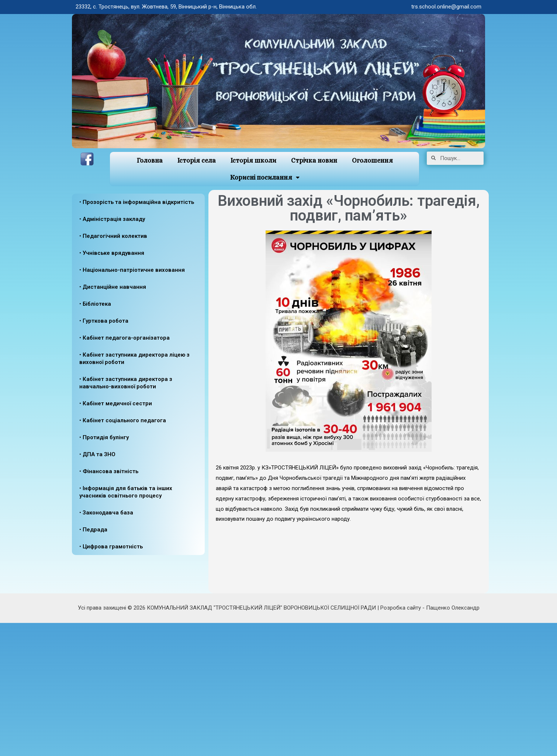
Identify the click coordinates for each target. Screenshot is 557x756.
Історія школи (253, 160)
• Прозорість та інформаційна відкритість (137, 202)
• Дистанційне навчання (113, 287)
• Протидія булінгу (104, 437)
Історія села (197, 160)
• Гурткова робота (104, 321)
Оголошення (372, 160)
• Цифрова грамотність (111, 547)
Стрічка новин (314, 160)
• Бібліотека (95, 304)
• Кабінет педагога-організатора (124, 338)
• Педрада (93, 530)
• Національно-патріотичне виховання (132, 270)
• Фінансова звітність (109, 471)
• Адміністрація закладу (112, 219)
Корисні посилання (265, 178)
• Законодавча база (106, 513)
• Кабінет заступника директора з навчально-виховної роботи (126, 383)
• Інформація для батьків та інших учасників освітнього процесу (126, 492)
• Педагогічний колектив (113, 236)
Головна (150, 160)
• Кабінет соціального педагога (123, 420)
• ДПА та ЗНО (97, 454)
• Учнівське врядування (112, 253)
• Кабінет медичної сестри (116, 403)
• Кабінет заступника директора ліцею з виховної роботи (134, 358)
